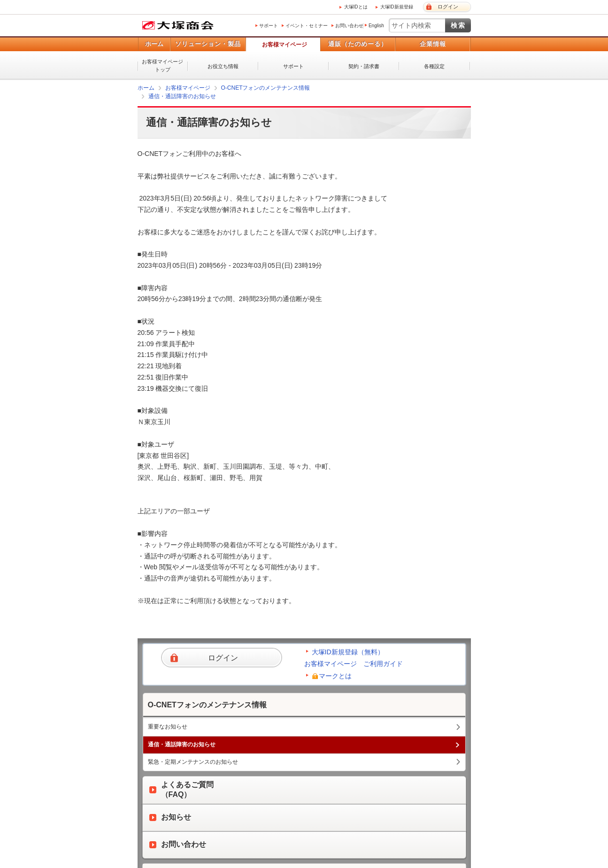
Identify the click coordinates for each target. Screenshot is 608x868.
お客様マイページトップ (162, 66)
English (376, 26)
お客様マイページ (285, 45)
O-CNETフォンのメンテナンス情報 (266, 88)
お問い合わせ (349, 26)
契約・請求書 (364, 66)
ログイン (448, 7)
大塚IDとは (356, 7)
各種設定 (434, 66)
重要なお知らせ (168, 727)
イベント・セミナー (307, 26)
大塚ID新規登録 (397, 7)
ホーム (154, 44)
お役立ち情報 (223, 66)
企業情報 (433, 44)
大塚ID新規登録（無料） (348, 652)
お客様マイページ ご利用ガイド (354, 664)
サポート (269, 26)
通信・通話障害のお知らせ (182, 96)
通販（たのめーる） (358, 44)
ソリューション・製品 (208, 44)
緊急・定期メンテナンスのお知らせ (193, 762)
